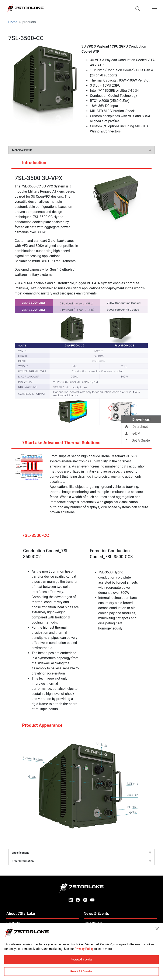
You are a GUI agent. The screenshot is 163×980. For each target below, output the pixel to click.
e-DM (133, 433)
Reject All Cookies (81, 972)
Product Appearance (38, 727)
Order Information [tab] (81, 861)
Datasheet (136, 427)
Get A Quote (137, 440)
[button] (45, 94)
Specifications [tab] (81, 853)
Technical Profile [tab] (81, 150)
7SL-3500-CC (31, 537)
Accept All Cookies (81, 960)
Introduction (30, 164)
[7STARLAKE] (25, 8)
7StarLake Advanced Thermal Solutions (57, 444)
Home (13, 22)
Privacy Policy (84, 949)
